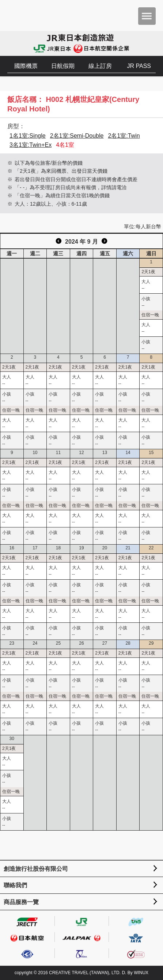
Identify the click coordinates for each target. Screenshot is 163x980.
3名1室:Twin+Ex (31, 145)
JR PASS (139, 66)
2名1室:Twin (124, 136)
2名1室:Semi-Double (77, 136)
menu (147, 16)
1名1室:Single (28, 136)
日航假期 (63, 66)
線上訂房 (100, 66)
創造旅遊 (28, 16)
